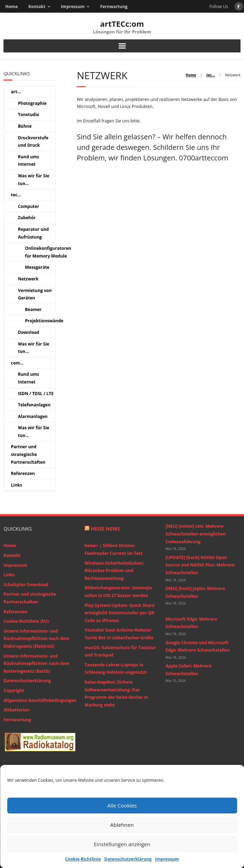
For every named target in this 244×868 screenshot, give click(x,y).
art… (16, 92)
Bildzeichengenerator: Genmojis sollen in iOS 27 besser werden (118, 592)
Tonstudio (29, 115)
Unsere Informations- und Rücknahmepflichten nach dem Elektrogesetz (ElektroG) (36, 639)
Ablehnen (122, 825)
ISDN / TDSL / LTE (36, 394)
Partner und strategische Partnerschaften (28, 454)
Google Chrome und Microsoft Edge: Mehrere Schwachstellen (198, 647)
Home (11, 7)
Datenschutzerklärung (128, 859)
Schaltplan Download (26, 585)
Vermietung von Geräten (35, 294)
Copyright (14, 690)
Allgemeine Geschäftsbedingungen (40, 700)
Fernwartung (114, 7)
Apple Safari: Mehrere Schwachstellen (188, 670)
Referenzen (23, 473)
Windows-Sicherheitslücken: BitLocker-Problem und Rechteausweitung (114, 571)
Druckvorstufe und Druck (33, 142)
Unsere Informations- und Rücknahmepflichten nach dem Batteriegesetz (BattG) (36, 664)
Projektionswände (44, 321)
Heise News (105, 529)
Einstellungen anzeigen (122, 844)
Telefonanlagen (34, 405)
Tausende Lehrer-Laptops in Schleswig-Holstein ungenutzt (116, 669)
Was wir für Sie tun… (34, 180)
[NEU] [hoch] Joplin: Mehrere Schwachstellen (195, 592)
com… (17, 363)
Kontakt (37, 7)
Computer (29, 206)
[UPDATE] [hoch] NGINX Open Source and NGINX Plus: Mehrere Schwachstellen (200, 565)
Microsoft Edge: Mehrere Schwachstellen (191, 623)
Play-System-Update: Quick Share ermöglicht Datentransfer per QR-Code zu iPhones (120, 613)
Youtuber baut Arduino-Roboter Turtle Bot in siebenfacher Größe (119, 634)
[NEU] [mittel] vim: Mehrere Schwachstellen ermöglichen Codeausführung (196, 534)
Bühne (25, 126)
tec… (211, 75)
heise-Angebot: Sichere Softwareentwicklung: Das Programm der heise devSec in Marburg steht (116, 693)
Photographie (32, 103)
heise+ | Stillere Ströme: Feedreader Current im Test (114, 549)
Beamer (33, 309)
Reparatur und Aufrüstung (33, 233)
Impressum (167, 859)
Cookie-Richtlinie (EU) (26, 621)
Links (17, 485)
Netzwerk (28, 279)
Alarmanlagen (33, 416)
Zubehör (27, 218)
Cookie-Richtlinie (83, 859)
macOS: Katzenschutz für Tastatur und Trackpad (120, 651)
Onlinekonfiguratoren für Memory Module (48, 252)
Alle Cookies (122, 805)
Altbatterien (17, 710)
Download (29, 332)
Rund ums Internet (29, 161)
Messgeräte (37, 267)
